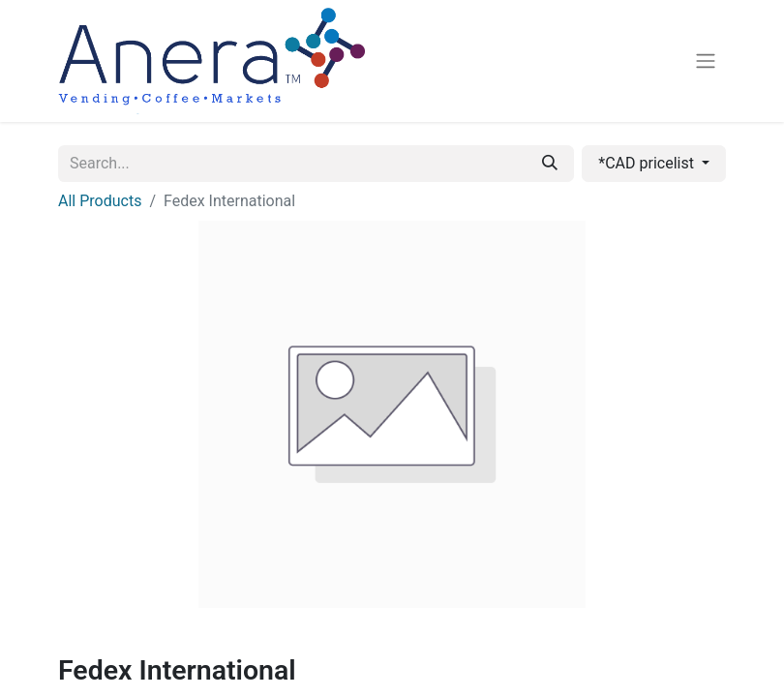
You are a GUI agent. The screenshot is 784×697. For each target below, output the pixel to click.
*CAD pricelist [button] (648, 163)
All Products (100, 201)
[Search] (550, 164)
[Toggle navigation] (706, 61)
